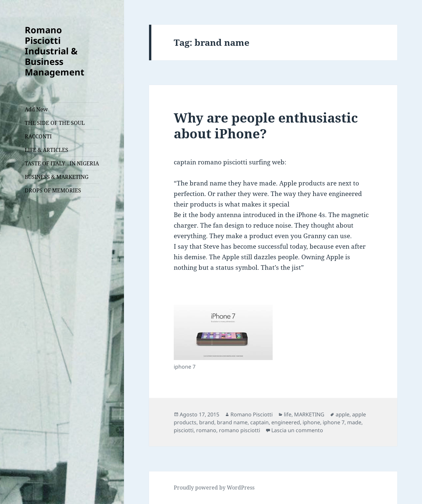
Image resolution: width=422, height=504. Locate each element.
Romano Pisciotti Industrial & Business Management (55, 51)
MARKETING (309, 414)
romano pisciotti (240, 430)
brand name (232, 422)
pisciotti (184, 430)
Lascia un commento (297, 430)
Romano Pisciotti (252, 414)
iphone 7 (334, 422)
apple (343, 414)
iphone (311, 422)
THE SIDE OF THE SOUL (55, 123)
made (354, 422)
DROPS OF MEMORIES (53, 190)
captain (259, 422)
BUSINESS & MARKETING (57, 177)
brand (207, 422)
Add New (36, 109)
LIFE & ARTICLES (46, 150)
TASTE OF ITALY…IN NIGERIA (62, 163)
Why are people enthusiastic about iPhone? (266, 125)
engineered (286, 422)
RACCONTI (38, 136)
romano (206, 430)
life (288, 414)
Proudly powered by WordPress (214, 488)
